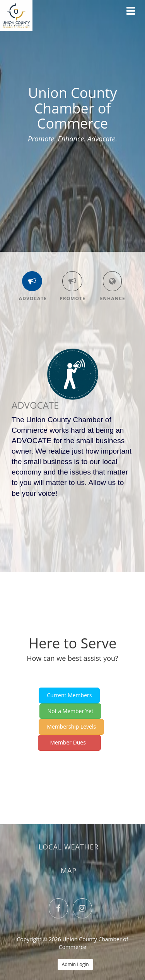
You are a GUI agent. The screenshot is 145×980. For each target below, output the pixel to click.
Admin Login (75, 964)
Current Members (69, 695)
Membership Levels (71, 726)
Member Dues (70, 742)
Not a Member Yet (71, 711)
